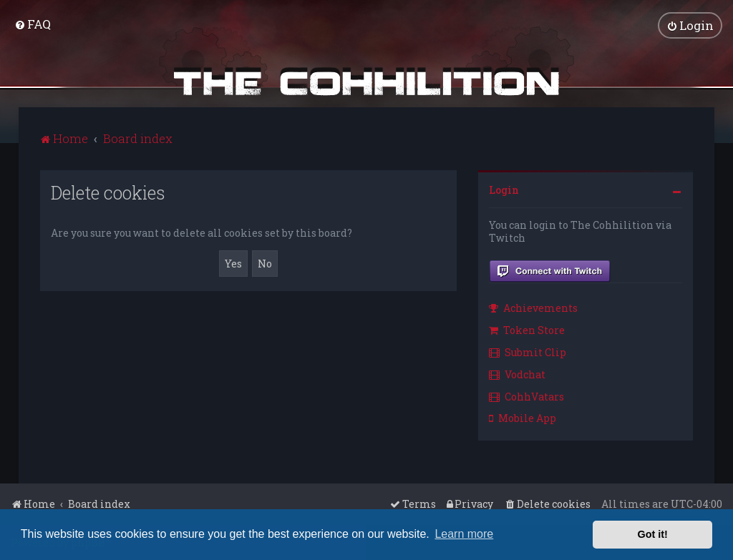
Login (504, 189)
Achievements (533, 308)
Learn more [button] (464, 534)
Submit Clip (528, 352)
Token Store (527, 330)
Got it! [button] (653, 534)
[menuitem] (33, 24)
